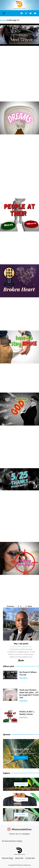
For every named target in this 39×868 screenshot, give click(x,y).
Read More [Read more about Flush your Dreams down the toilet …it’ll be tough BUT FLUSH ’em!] (24, 701)
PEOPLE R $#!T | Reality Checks (27, 713)
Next (30, 606)
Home (3, 20)
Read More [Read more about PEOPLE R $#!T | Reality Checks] (24, 717)
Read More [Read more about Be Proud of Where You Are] (24, 678)
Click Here (21, 758)
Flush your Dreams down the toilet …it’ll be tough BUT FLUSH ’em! (29, 694)
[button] (4, 13)
